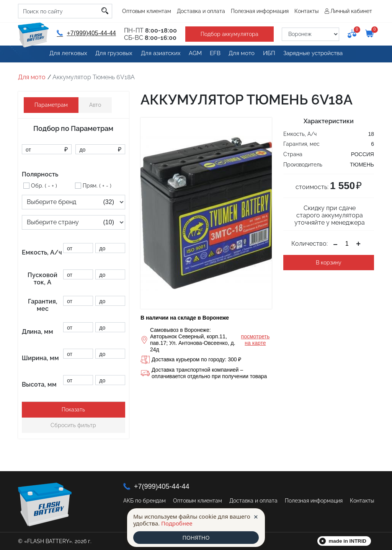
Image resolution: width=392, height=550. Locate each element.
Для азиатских (156, 54)
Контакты (306, 11)
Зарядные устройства (317, 54)
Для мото (243, 54)
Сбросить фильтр (73, 425)
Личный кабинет (351, 11)
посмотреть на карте (256, 340)
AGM (192, 54)
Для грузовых (109, 54)
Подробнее (177, 523)
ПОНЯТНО (196, 537)
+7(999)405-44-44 (86, 33)
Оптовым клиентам (147, 11)
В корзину (329, 263)
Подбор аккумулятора (227, 34)
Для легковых (64, 54)
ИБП (272, 54)
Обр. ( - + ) (44, 186)
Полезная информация (260, 11)
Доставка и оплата (201, 11)
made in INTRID (348, 541)
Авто (95, 105)
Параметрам (51, 105)
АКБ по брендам (145, 501)
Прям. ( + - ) (97, 186)
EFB (214, 54)
